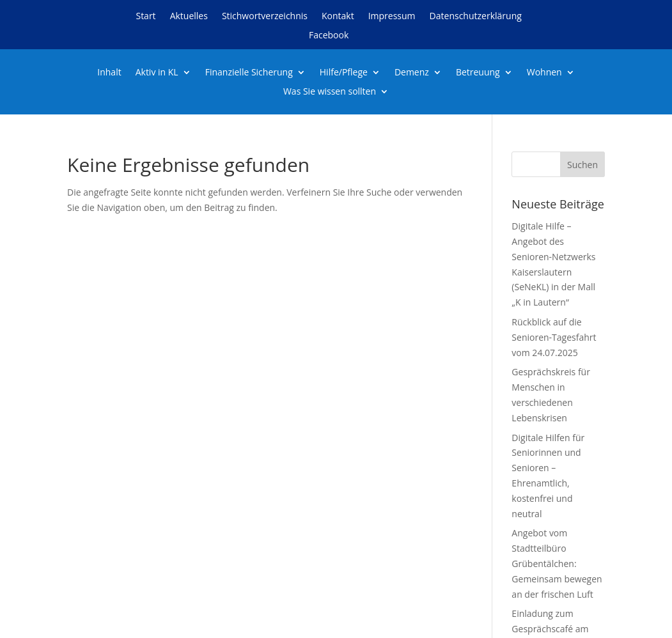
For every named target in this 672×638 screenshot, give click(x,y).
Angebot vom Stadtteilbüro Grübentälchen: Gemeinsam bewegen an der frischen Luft (557, 563)
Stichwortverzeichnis (265, 17)
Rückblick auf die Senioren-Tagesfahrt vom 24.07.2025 (554, 337)
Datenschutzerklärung (476, 17)
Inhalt (109, 73)
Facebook (329, 36)
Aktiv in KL (157, 73)
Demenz (412, 73)
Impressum (392, 17)
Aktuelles (189, 17)
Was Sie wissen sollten (330, 92)
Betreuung (478, 73)
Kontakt (338, 17)
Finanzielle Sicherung (249, 73)
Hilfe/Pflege (344, 73)
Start (145, 17)
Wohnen (544, 73)
